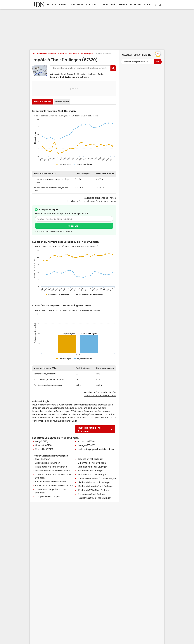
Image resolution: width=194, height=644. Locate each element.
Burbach (92, 74)
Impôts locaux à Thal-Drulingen (95, 429)
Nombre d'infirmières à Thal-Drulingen (97, 478)
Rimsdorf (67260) (44, 445)
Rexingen (102, 74)
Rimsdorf (71, 74)
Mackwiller (82, 74)
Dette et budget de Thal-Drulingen (52, 471)
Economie (135, 5)
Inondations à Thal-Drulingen (92, 475)
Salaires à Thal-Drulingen (47, 463)
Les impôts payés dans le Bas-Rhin (96, 449)
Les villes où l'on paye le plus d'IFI (100, 392)
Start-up (91, 5)
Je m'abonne (72, 226)
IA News (63, 5)
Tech (72, 5)
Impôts (53, 54)
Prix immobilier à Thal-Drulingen (51, 467)
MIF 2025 (51, 5)
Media (80, 5)
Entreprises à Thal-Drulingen (92, 494)
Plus (147, 4)
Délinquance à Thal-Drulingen (92, 467)
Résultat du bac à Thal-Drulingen (94, 482)
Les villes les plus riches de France (99, 198)
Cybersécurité (108, 5)
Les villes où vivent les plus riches (100, 396)
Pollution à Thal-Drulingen (90, 471)
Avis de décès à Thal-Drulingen (50, 482)
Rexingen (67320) (86, 445)
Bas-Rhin (73, 54)
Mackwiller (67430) (45, 449)
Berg (63, 74)
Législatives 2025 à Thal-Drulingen (94, 498)
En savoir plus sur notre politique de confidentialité (53, 231)
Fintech (123, 5)
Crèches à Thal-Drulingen (90, 459)
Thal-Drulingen (86, 54)
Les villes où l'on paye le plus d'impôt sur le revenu (91, 201)
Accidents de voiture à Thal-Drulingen (54, 486)
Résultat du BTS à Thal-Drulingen (94, 490)
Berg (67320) (42, 441)
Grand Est (62, 54)
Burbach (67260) (86, 441)
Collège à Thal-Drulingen (47, 497)
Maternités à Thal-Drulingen (92, 463)
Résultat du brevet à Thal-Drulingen (95, 486)
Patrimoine (42, 54)
